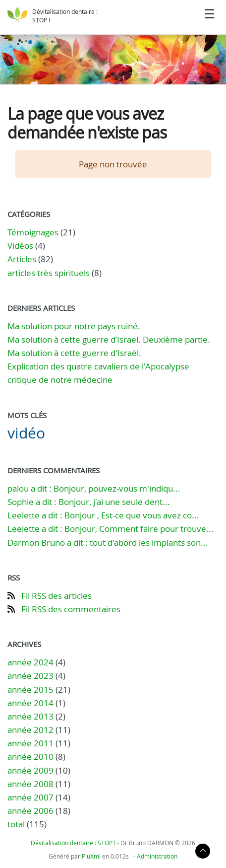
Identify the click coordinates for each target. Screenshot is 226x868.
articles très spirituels (49, 273)
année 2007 (30, 797)
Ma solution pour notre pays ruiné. (74, 326)
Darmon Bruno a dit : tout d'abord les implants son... (108, 542)
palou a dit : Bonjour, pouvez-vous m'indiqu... (94, 488)
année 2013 (30, 716)
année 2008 (30, 784)
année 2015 (30, 689)
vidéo (26, 433)
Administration (157, 856)
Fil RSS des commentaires (71, 609)
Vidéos (20, 246)
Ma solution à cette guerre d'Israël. (74, 353)
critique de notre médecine (60, 380)
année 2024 (30, 662)
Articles (22, 259)
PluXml (91, 856)
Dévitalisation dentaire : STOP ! (73, 843)
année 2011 (30, 743)
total (17, 824)
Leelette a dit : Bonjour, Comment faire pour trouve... (111, 529)
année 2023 (30, 676)
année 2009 (30, 770)
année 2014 (30, 703)
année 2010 (30, 757)
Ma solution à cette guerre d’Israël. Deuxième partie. (109, 339)
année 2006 (30, 811)
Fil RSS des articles (56, 596)
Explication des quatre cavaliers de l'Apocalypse (98, 366)
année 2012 (30, 730)
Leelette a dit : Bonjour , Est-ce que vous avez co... (103, 515)
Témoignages (33, 232)
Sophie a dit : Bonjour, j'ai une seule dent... (89, 502)
